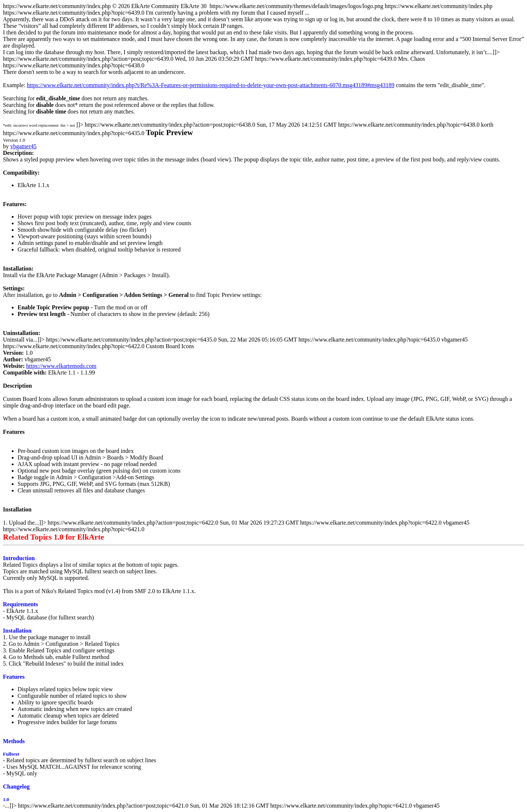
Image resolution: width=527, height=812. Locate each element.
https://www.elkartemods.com (61, 366)
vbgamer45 (23, 146)
